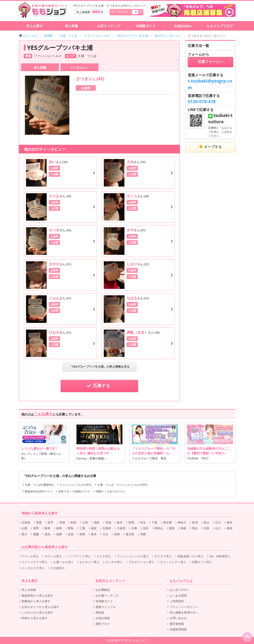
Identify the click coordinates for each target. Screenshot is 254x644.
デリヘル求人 (30, 556)
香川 (24, 534)
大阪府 (121, 528)
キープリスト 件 (126, 12)
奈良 (146, 528)
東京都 (167, 522)
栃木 (120, 522)
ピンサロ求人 (114, 562)
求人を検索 (29, 590)
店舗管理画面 (178, 629)
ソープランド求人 (79, 556)
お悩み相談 (103, 618)
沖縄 (143, 534)
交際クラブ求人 (202, 562)
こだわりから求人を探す (37, 612)
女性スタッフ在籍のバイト (73, 491)
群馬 (131, 522)
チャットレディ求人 (173, 562)
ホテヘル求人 (53, 556)
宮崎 (117, 534)
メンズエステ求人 (33, 568)
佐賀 (71, 534)
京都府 (107, 528)
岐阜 (48, 528)
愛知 (71, 528)
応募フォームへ (210, 62)
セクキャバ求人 (89, 562)
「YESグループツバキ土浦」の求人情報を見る (99, 367)
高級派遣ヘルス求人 (191, 556)
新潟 (195, 522)
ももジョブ (28, 36)
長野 (36, 528)
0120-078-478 (202, 102)
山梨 (24, 528)
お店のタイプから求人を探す (40, 607)
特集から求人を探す (35, 618)
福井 (230, 522)
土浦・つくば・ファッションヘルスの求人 (121, 485)
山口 (218, 528)
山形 (85, 522)
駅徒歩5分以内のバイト (38, 491)
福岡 (59, 534)
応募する (99, 386)
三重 (82, 528)
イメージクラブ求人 (35, 562)
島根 (183, 528)
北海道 (26, 522)
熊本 (94, 534)
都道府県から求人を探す (37, 596)
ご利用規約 (177, 601)
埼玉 (143, 522)
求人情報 (40, 67)
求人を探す (35, 26)
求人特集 (72, 26)
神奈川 (182, 522)
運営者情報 (177, 624)
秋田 (74, 522)
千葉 (154, 522)
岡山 (195, 528)
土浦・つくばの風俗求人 (38, 485)
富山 (206, 522)
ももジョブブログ (220, 26)
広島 (206, 528)
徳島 (230, 528)
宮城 (62, 522)
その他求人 (58, 568)
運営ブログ (103, 624)
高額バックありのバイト (109, 491)
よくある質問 (178, 596)
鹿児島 (130, 534)
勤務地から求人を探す (36, 601)
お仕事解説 (103, 590)
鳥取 (172, 528)
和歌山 (159, 528)
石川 (218, 522)
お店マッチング (109, 26)
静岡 (59, 528)
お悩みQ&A (183, 26)
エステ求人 (104, 556)
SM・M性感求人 (220, 556)
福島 (97, 522)
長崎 (82, 534)
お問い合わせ (178, 618)
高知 (48, 534)
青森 (39, 522)
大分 (105, 534)
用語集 (100, 612)
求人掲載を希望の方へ (184, 612)
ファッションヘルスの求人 (75, 485)
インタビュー (80, 67)
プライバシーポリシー (184, 607)
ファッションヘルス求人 (133, 556)
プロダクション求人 (141, 562)
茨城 (108, 522)
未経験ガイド (146, 26)
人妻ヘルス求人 (63, 562)
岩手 (50, 522)
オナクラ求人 (163, 556)
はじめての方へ (180, 590)
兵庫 (134, 528)
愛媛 (36, 534)
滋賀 (94, 528)
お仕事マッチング (107, 596)
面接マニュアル (106, 607)
